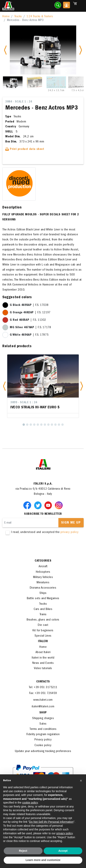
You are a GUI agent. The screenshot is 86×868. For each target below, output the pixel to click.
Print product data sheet (25, 149)
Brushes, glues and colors (43, 620)
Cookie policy (43, 746)
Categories (43, 561)
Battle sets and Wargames (43, 599)
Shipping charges (43, 719)
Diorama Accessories (43, 588)
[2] (27, 425)
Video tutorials (43, 669)
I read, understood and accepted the (43, 532)
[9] (52, 425)
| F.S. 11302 (28, 320)
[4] (34, 425)
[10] (55, 425)
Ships (43, 593)
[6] (41, 425)
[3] (31, 425)
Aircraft (43, 567)
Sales (43, 724)
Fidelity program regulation (43, 735)
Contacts (43, 682)
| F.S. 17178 (30, 328)
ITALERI (43, 641)
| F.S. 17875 (29, 335)
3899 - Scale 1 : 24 (24, 403)
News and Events (43, 663)
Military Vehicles (43, 577)
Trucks (18, 17)
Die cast (43, 625)
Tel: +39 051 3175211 (43, 688)
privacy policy (69, 532)
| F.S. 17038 (29, 305)
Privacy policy (43, 740)
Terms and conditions (43, 729)
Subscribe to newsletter (43, 514)
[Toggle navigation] (81, 6)
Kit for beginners (43, 631)
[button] (4, 386)
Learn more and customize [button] (43, 860)
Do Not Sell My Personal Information (51, 822)
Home (6, 17)
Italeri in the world (43, 658)
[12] (62, 425)
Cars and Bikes (43, 609)
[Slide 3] (56, 82)
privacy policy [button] (65, 833)
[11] (59, 425)
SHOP (43, 713)
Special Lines (43, 636)
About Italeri (43, 652)
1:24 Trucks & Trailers (40, 17)
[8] (48, 425)
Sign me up (71, 523)
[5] (38, 425)
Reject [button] (23, 851)
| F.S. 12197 (30, 313)
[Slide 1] (13, 82)
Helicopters (43, 572)
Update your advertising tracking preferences (43, 751)
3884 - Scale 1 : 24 (19, 102)
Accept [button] (63, 851)
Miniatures (43, 583)
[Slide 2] (34, 82)
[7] (45, 425)
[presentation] (32, 547)
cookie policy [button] (30, 803)
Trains (43, 615)
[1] (24, 425)
